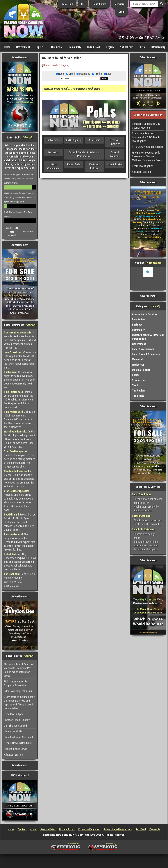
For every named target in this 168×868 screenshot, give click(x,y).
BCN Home (94, 140)
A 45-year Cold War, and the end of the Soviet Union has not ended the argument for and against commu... (19, 479)
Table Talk (67, 4)
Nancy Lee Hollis (13, 731)
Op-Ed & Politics (141, 370)
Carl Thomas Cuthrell (15, 726)
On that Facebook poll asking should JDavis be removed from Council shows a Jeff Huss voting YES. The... (20, 439)
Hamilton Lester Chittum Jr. (19, 737)
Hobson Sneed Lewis (16, 749)
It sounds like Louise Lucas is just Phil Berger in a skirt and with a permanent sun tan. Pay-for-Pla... (20, 340)
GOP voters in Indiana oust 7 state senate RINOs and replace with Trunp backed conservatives (20, 703)
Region (110, 47)
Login (122, 12)
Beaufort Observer (115, 142)
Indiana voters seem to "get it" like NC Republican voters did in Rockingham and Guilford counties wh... (19, 399)
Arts (142, 47)
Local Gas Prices (142, 494)
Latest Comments (53, 166)
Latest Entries (115, 164)
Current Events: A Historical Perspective (84, 154)
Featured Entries (94, 166)
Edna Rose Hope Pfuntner (18, 691)
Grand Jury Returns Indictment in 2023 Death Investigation (146, 137)
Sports (136, 375)
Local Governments (143, 349)
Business (56, 47)
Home (7, 47)
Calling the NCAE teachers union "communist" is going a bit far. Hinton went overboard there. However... (20, 419)
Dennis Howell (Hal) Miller (18, 743)
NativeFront (127, 47)
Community (75, 47)
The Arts (137, 385)
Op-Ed (40, 47)
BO (83, 4)
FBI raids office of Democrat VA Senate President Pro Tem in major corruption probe (19, 670)
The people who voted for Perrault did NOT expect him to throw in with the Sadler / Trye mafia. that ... (19, 542)
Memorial (137, 359)
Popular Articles (141, 516)
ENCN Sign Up (74, 140)
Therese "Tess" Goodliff (17, 720)
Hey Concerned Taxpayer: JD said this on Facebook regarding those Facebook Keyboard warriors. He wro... (20, 562)
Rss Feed (141, 829)
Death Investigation (143, 166)
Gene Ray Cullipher (14, 714)
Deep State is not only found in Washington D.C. (20, 578)
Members (120, 4)
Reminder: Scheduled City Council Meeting (146, 126)
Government (23, 47)
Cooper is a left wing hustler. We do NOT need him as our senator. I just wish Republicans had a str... (20, 360)
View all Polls (28, 232)
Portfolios (53, 152)
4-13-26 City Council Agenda (148, 147)
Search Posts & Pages (56, 65)
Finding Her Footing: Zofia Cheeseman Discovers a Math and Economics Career (147, 156)
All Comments (12, 586)
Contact (22, 829)
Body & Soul (93, 47)
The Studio (138, 396)
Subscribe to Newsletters (118, 829)
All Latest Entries (13, 755)
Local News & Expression (146, 354)
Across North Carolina (145, 314)
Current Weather (115, 154)
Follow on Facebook (89, 829)
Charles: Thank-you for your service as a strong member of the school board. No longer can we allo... (19, 459)
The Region (138, 391)
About (33, 829)
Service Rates (48, 829)
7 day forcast (154, 263)
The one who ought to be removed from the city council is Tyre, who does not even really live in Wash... (19, 380)
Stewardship (158, 47)
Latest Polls (74, 164)
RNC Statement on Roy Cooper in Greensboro (16, 683)
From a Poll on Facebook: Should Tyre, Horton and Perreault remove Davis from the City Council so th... (20, 522)
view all (28, 137)
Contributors (99, 4)
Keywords (155, 829)
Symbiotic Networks (143, 529)
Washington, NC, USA (148, 278)
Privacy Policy (67, 829)
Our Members (53, 140)
